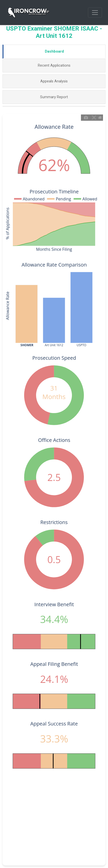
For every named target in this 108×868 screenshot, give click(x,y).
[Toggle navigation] (95, 13)
